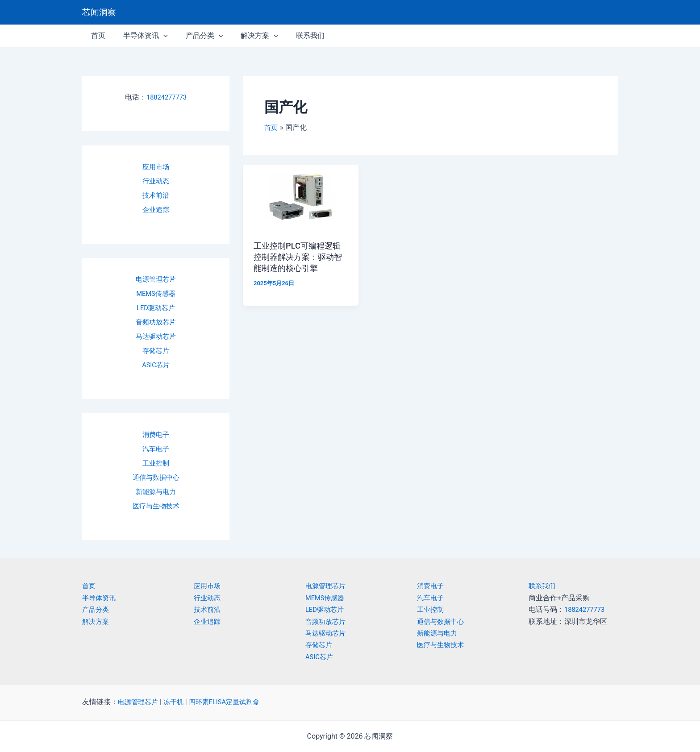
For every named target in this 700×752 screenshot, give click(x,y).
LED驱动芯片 (156, 308)
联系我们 (543, 586)
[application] (158, 36)
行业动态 (156, 181)
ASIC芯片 (156, 365)
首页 (89, 586)
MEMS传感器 (156, 293)
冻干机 (177, 702)
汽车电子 (156, 449)
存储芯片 (156, 351)
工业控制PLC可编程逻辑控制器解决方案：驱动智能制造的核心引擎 (298, 256)
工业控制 (156, 463)
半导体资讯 (100, 598)
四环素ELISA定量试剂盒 (231, 702)
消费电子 (156, 434)
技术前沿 (156, 195)
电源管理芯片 (156, 279)
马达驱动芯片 (156, 336)
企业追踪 (156, 210)
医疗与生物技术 (156, 506)
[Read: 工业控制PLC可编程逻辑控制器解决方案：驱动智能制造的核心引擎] (301, 197)
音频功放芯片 (156, 322)
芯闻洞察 (99, 12)
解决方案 (96, 621)
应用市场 (156, 167)
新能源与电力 (156, 492)
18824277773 (167, 97)
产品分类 (96, 609)
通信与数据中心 (156, 477)
